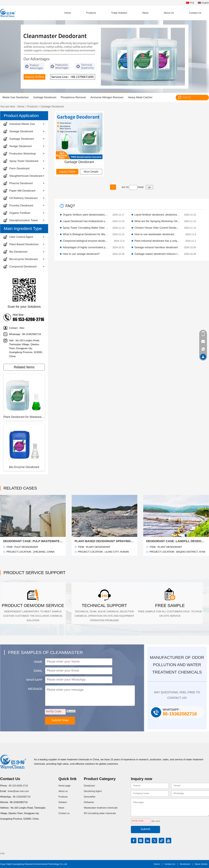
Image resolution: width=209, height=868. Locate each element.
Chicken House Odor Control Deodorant (157, 228)
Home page (64, 786)
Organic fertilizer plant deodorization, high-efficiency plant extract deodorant (86, 215)
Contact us (64, 813)
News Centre (201, 864)
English (203, 3)
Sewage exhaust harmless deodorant (156, 247)
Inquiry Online (67, 172)
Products (91, 13)
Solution (63, 802)
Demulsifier (90, 797)
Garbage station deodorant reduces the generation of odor (157, 254)
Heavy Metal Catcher (140, 97)
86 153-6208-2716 (18, 786)
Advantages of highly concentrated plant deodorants (86, 247)
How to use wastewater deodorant (154, 234)
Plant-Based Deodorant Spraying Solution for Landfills (104, 541)
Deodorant (89, 786)
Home (68, 13)
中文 (190, 3)
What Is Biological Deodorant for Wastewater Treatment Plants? (86, 234)
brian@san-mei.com (18, 791)
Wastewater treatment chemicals (101, 808)
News (145, 13)
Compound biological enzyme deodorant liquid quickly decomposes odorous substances (86, 241)
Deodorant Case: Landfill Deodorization (176, 541)
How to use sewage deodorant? (81, 254)
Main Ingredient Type (23, 229)
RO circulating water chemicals (100, 813)
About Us (169, 13)
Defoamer (89, 802)
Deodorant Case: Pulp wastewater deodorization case (33, 541)
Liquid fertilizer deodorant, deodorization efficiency (157, 215)
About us (63, 791)
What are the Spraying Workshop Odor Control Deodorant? (157, 221)
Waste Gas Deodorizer (16, 97)
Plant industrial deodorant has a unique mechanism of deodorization (157, 241)
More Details (91, 172)
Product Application (21, 116)
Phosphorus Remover (73, 97)
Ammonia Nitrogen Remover (107, 97)
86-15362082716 (22, 797)
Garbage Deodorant (45, 97)
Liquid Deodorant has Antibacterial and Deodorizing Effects (86, 221)
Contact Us (195, 13)
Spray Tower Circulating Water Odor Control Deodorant (86, 228)
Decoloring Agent (93, 791)
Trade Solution (119, 13)
